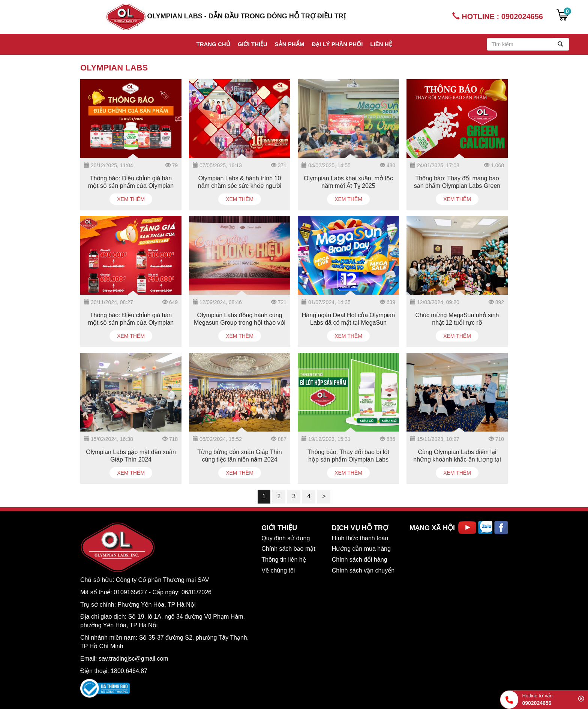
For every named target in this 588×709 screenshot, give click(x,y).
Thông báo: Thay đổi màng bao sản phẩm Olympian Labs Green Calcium (457, 186)
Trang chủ (213, 44)
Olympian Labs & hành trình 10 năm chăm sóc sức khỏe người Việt (240, 186)
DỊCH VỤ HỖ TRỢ (360, 528)
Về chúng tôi (278, 570)
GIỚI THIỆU (279, 528)
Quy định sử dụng (286, 538)
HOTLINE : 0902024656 (498, 16)
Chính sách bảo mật (288, 549)
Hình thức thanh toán (360, 538)
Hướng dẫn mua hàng (361, 549)
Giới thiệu (253, 44)
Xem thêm (131, 199)
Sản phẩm (289, 44)
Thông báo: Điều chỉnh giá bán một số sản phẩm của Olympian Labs (131, 186)
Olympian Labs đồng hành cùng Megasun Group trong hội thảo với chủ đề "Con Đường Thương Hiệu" (240, 323)
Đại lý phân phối (337, 44)
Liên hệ (381, 44)
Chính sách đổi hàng (360, 560)
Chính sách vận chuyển (363, 570)
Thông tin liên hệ (283, 560)
